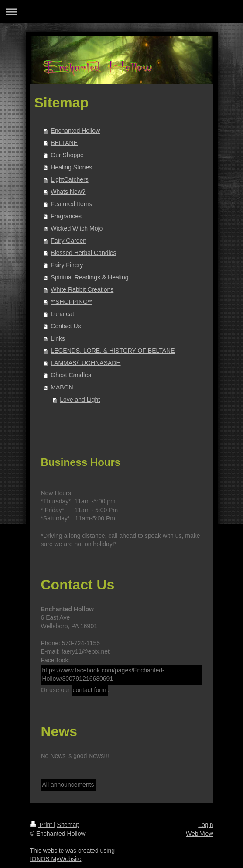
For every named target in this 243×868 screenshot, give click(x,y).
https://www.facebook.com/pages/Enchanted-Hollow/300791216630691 (103, 675)
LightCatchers (69, 179)
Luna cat (62, 314)
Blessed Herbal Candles (83, 253)
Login (205, 825)
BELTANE (64, 143)
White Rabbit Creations (82, 289)
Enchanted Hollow (75, 131)
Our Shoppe (67, 155)
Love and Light (80, 400)
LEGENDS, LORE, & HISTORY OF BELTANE (113, 351)
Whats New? (68, 192)
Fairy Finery (67, 265)
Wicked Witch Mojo (77, 228)
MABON (62, 387)
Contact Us (66, 326)
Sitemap (68, 825)
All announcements (68, 785)
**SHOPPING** (72, 302)
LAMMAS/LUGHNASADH (86, 363)
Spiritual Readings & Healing (89, 277)
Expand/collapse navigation (121, 12)
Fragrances (66, 216)
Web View (200, 834)
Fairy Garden (68, 241)
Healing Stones (71, 167)
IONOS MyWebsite (56, 859)
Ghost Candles (71, 375)
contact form (90, 690)
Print (42, 825)
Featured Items (71, 204)
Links (58, 338)
